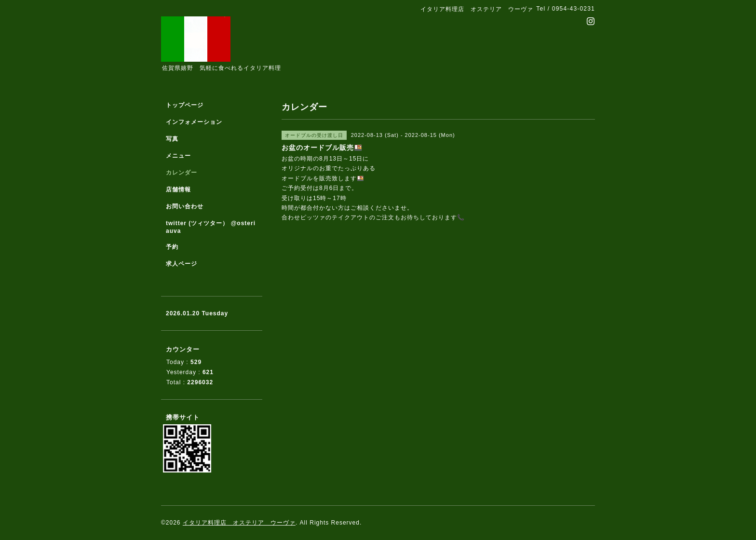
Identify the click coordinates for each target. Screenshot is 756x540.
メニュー (178, 156)
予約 (172, 247)
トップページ (185, 105)
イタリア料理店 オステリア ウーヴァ (239, 523)
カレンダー (182, 173)
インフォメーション (194, 122)
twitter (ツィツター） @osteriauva (211, 227)
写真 (172, 139)
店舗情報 (178, 189)
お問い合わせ (185, 206)
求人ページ (182, 264)
